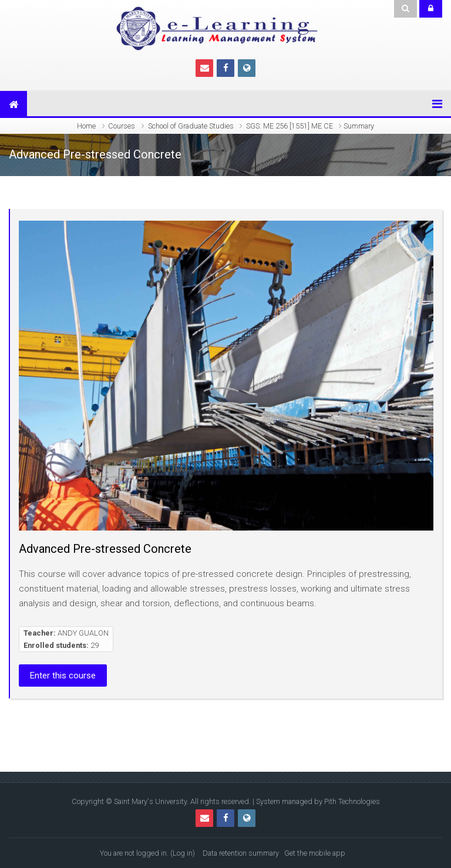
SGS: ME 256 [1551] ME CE (290, 126)
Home (86, 126)
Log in (183, 853)
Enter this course (63, 676)
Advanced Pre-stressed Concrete (105, 549)
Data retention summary (241, 853)
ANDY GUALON (83, 633)
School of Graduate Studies (191, 126)
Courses (122, 126)
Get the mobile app (315, 853)
